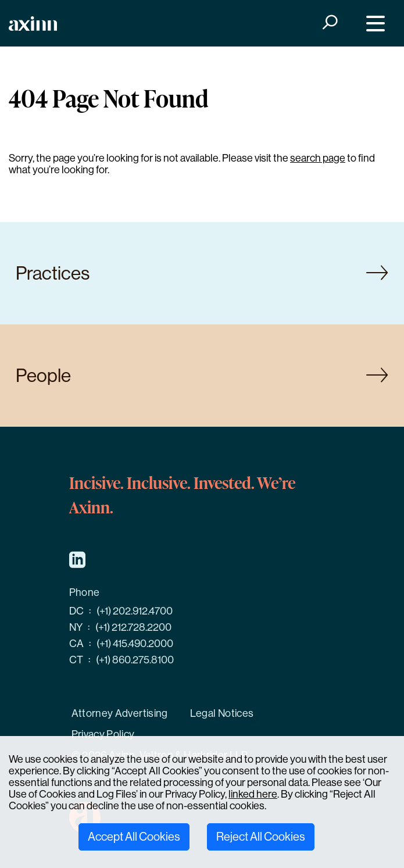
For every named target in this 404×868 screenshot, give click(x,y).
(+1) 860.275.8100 (135, 660)
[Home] (33, 24)
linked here (253, 794)
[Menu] (373, 24)
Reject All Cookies (261, 837)
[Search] (329, 24)
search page (318, 158)
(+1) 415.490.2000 (135, 644)
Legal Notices (222, 713)
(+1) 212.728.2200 (133, 627)
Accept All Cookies (134, 837)
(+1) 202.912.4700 (135, 611)
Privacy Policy (103, 734)
